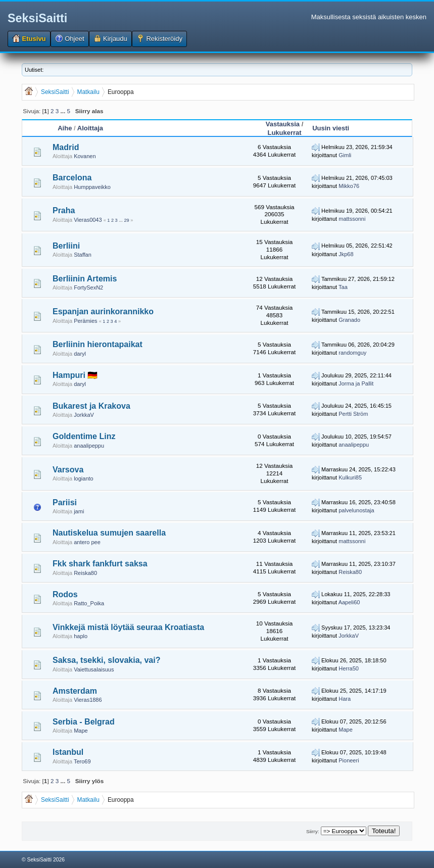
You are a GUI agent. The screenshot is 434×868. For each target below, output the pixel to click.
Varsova (68, 470)
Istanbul (68, 752)
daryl (80, 354)
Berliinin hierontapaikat (98, 344)
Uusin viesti (331, 128)
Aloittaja (90, 128)
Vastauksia (283, 124)
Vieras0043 (88, 220)
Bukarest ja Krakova (91, 406)
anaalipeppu (89, 446)
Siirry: (312, 831)
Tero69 (82, 761)
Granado (349, 320)
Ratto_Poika (89, 603)
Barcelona (72, 178)
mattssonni (352, 219)
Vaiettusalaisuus (94, 669)
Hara (345, 699)
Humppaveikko (92, 187)
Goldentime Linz (84, 436)
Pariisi (65, 502)
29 (126, 220)
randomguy (352, 353)
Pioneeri (349, 760)
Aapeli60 (349, 602)
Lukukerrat (284, 133)
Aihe (65, 128)
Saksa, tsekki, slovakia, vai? (106, 660)
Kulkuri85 (350, 477)
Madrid (66, 147)
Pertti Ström (353, 414)
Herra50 (349, 668)
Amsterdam (75, 691)
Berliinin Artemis (85, 279)
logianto (84, 478)
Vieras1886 (88, 700)
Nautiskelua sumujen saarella (109, 533)
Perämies (85, 321)
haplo (81, 636)
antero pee (87, 542)
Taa (343, 287)
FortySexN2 (88, 287)
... (63, 111)
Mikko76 (349, 186)
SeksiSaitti (37, 18)
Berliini (66, 246)
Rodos (65, 594)
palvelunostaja (356, 510)
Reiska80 (85, 573)
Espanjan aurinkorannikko (103, 311)
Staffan (83, 255)
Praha (64, 210)
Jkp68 (346, 254)
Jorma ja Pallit (356, 383)
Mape (81, 731)
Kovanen (85, 156)
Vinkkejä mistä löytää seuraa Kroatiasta (128, 627)
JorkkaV (84, 415)
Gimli (345, 155)
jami (79, 511)
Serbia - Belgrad (84, 722)
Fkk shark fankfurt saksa (100, 564)
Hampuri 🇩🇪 (75, 375)
